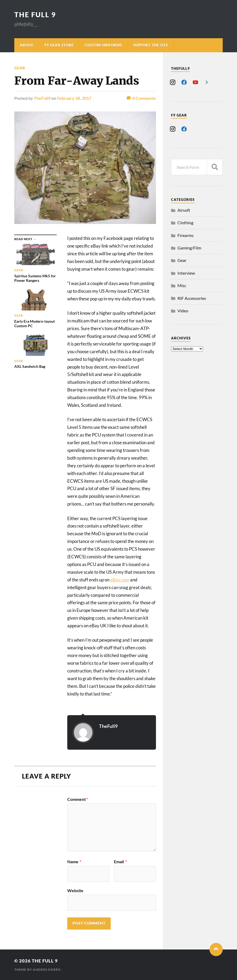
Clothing (185, 223)
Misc (182, 285)
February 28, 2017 (74, 98)
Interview (186, 273)
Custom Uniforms (103, 45)
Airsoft (184, 210)
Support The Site (151, 45)
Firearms (185, 235)
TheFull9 (42, 98)
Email (120, 862)
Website (75, 890)
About (27, 45)
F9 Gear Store (59, 45)
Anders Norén (47, 970)
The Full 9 (35, 15)
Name (74, 862)
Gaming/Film (189, 248)
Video (183, 311)
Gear (20, 68)
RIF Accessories (192, 298)
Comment (78, 799)
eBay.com (120, 580)
